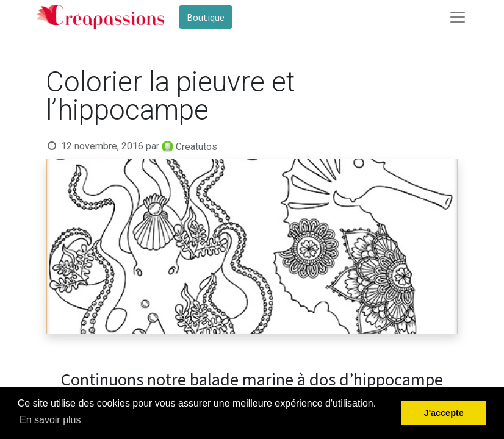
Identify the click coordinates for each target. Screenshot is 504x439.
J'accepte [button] (444, 413)
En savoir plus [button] (50, 420)
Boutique (206, 17)
